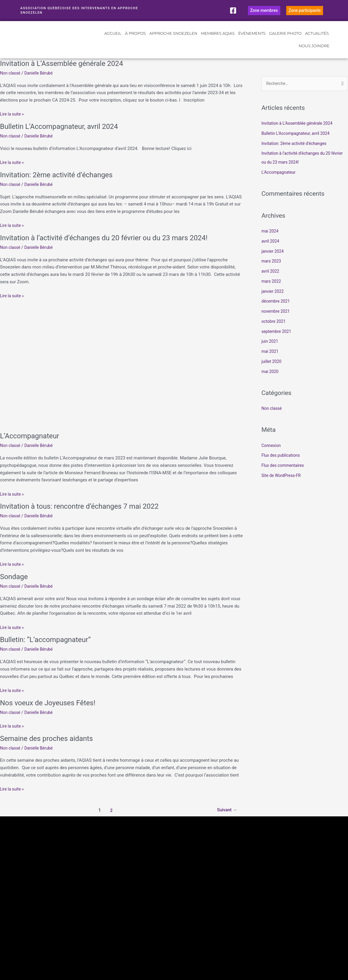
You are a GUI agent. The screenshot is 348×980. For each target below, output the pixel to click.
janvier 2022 (273, 299)
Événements (252, 41)
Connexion (272, 453)
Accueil (113, 41)
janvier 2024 (273, 259)
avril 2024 (271, 249)
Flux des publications (282, 464)
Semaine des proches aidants (51, 746)
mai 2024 (271, 239)
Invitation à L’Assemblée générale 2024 (67, 71)
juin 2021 (270, 350)
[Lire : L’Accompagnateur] (122, 371)
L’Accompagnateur (32, 443)
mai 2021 (271, 360)
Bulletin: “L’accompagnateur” (49, 647)
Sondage (15, 584)
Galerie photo (285, 41)
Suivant (226, 818)
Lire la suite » (13, 121)
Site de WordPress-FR (283, 484)
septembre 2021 (277, 339)
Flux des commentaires (284, 474)
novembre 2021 (277, 320)
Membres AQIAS (218, 41)
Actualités (317, 41)
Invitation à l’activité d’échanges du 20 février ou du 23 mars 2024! (113, 245)
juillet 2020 (272, 370)
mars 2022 (272, 290)
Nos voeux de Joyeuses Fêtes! (52, 710)
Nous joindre (314, 54)
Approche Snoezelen (173, 41)
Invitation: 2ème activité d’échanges (61, 182)
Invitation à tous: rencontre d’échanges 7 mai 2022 (86, 514)
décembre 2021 (277, 309)
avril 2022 (271, 279)
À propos (135, 41)
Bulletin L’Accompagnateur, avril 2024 (64, 134)
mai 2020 (271, 380)
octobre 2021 (274, 330)
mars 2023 (272, 269)
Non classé (11, 80)
